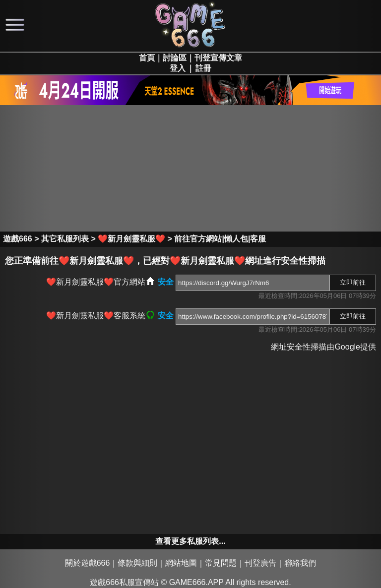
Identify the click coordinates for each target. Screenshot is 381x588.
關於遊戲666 (88, 563)
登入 (178, 68)
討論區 (175, 58)
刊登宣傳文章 (218, 58)
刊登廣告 (260, 563)
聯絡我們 (300, 563)
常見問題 (221, 563)
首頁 (147, 58)
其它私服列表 (65, 239)
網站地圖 (181, 563)
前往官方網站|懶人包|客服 (220, 239)
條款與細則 (137, 563)
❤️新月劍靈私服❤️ (131, 239)
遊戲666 (18, 239)
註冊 (203, 68)
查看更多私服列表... (190, 541)
